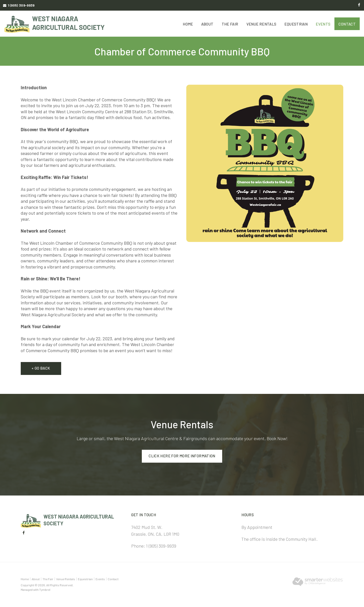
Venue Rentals (261, 24)
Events (323, 24)
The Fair (230, 24)
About (207, 24)
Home (188, 24)
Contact (347, 24)
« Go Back (41, 368)
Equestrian (296, 24)
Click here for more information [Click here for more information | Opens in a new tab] (182, 456)
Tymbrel (45, 590)
